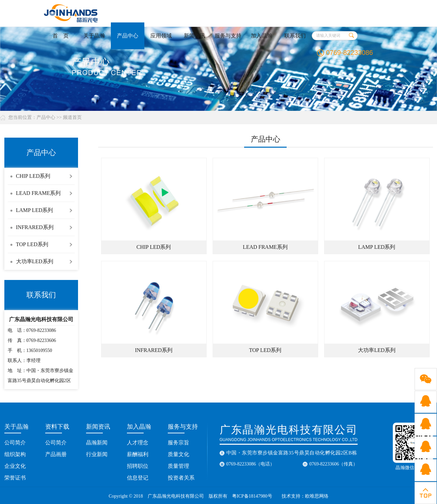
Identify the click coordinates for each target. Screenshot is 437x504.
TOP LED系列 (32, 244)
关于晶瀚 (94, 36)
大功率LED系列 (35, 261)
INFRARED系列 (35, 227)
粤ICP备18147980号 (252, 496)
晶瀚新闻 (97, 443)
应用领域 (161, 36)
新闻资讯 (195, 36)
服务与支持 (228, 36)
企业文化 (15, 466)
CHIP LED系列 (33, 176)
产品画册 (56, 454)
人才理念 (138, 443)
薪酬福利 (138, 454)
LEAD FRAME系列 (39, 193)
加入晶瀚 (262, 36)
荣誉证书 (15, 478)
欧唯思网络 (317, 496)
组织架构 (15, 454)
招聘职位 (138, 466)
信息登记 (138, 478)
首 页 (61, 36)
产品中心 (128, 36)
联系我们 (295, 36)
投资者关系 (181, 478)
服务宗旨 (178, 443)
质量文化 (178, 454)
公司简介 (15, 443)
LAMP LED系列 (35, 210)
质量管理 (178, 466)
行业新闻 (97, 454)
